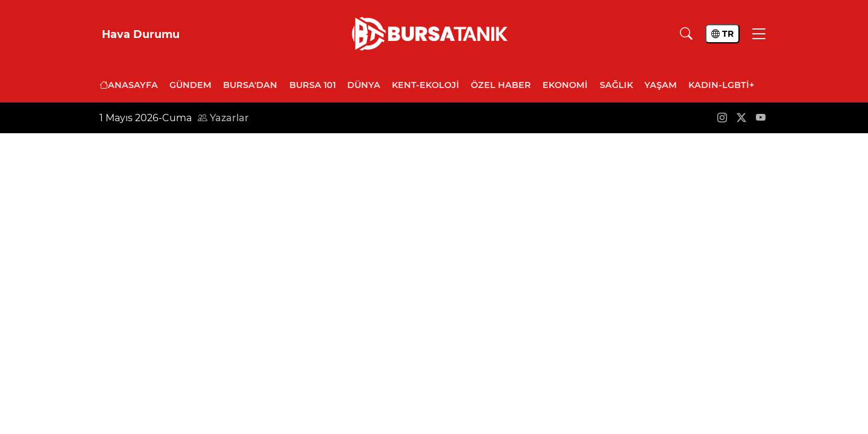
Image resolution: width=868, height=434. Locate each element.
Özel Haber (501, 85)
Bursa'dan (250, 85)
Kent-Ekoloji (426, 85)
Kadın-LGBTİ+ (721, 85)
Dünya (364, 85)
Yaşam (661, 85)
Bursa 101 (313, 85)
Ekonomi (565, 85)
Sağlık (616, 85)
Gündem (190, 85)
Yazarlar (223, 118)
